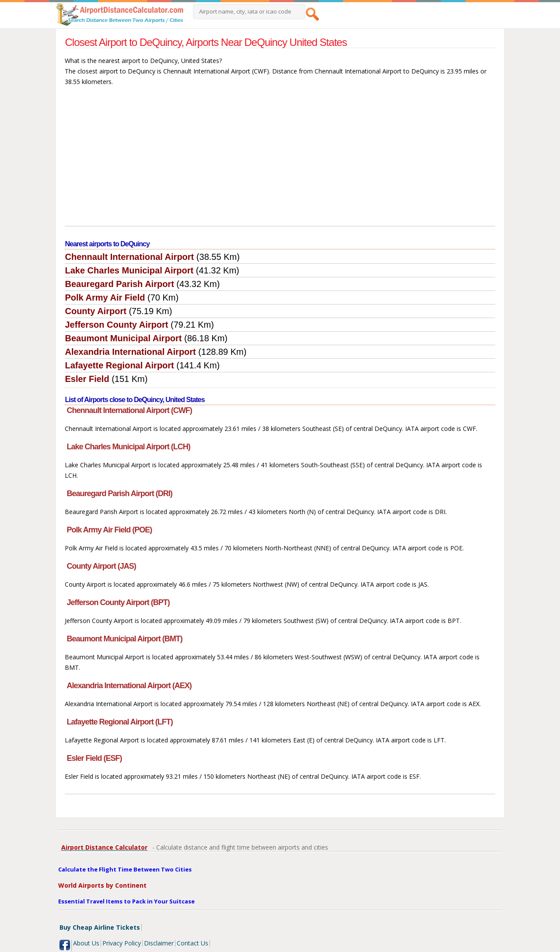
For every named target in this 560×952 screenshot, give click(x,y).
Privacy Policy (122, 943)
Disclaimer (159, 943)
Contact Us (192, 943)
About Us (86, 943)
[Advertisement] (280, 160)
